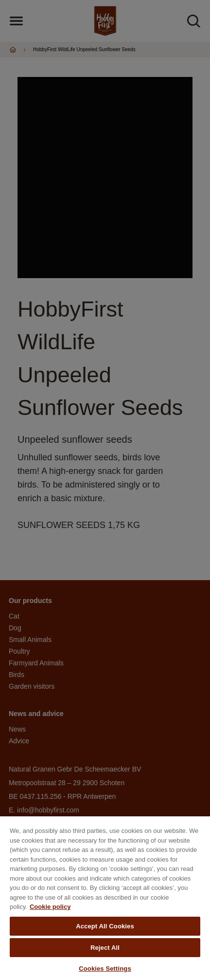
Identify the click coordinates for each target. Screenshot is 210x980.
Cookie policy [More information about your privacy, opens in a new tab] (50, 907)
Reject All (105, 948)
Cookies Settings (105, 969)
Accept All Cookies (105, 926)
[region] (105, 898)
